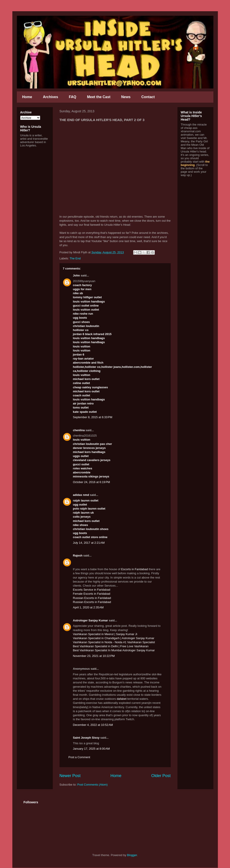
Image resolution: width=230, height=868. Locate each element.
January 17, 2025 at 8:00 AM (91, 749)
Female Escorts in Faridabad (92, 594)
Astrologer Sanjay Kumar (91, 620)
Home (27, 97)
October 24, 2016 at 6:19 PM (92, 482)
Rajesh (78, 555)
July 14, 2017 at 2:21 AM (89, 543)
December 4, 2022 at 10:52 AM (93, 725)
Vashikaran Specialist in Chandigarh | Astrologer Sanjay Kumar (114, 638)
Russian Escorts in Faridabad (92, 598)
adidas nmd (81, 495)
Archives (51, 97)
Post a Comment (79, 757)
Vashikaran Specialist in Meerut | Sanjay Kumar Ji (105, 634)
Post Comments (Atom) (92, 785)
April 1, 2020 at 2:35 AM (88, 607)
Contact (148, 97)
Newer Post (70, 776)
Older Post (161, 776)
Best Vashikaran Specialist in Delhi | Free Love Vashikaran (111, 646)
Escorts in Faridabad (134, 569)
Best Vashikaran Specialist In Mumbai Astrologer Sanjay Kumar (114, 650)
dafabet (122, 699)
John (76, 275)
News (126, 97)
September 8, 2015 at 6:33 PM (93, 417)
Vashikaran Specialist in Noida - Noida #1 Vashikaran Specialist (114, 642)
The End (75, 258)
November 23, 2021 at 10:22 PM (94, 656)
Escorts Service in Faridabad (92, 590)
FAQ (73, 97)
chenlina (79, 430)
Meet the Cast (99, 97)
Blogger (132, 855)
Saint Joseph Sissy (86, 738)
